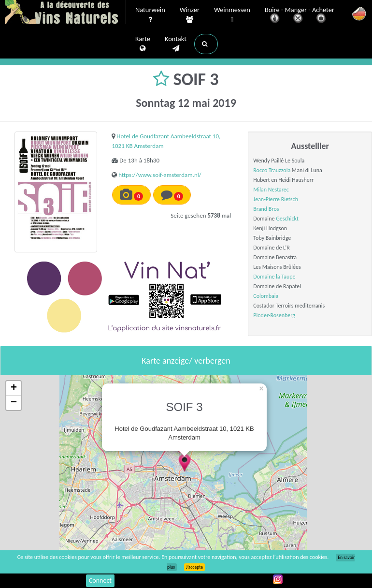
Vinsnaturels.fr (65, 13)
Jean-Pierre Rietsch (276, 199)
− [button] (14, 403)
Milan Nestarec (271, 190)
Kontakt (176, 44)
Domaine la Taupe (274, 277)
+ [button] (14, 388)
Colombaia (266, 296)
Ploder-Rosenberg (274, 315)
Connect (100, 581)
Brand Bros (266, 209)
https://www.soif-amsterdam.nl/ (160, 175)
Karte (143, 44)
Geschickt (287, 219)
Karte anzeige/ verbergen (186, 361)
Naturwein (150, 15)
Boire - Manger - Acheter (300, 16)
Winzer (190, 15)
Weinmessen (232, 15)
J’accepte (194, 567)
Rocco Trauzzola (272, 170)
